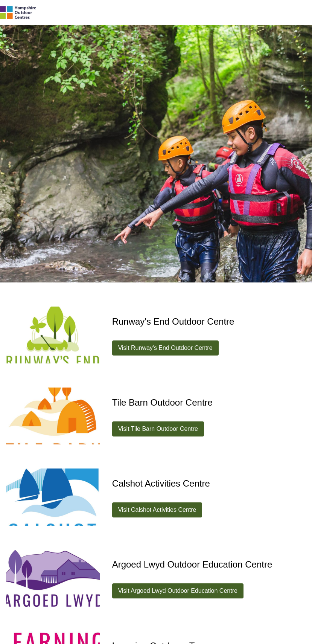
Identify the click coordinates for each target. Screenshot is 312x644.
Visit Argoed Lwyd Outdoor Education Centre (178, 591)
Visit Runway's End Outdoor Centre (165, 348)
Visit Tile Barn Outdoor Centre (158, 429)
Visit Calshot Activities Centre (157, 510)
